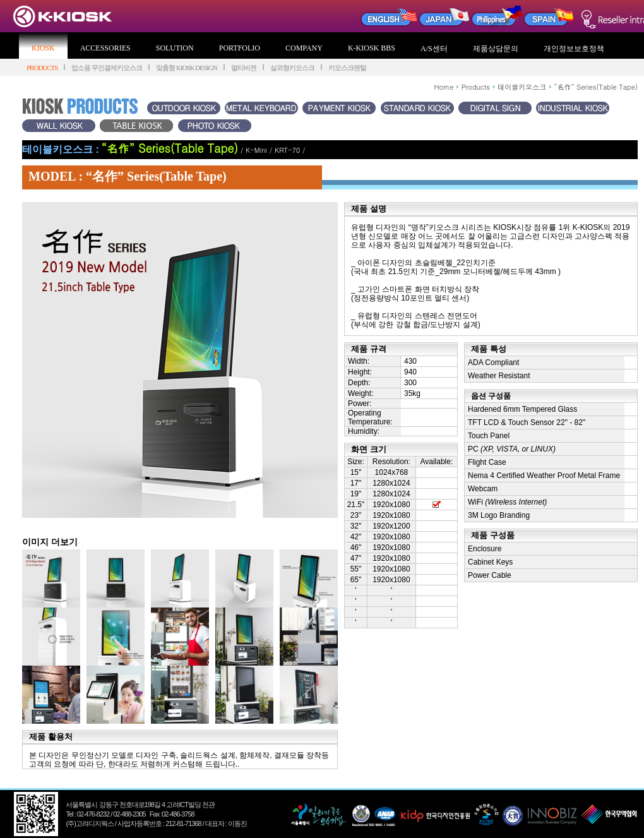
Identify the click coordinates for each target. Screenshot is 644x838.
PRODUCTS (42, 68)
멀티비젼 (244, 68)
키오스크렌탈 (347, 68)
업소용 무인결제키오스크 (107, 68)
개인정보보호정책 (574, 49)
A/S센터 (434, 49)
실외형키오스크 (292, 68)
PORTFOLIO (240, 48)
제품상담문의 (496, 49)
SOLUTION (175, 48)
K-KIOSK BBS (372, 48)
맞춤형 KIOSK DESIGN (186, 68)
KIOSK (43, 48)
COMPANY (304, 48)
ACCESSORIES (105, 48)
